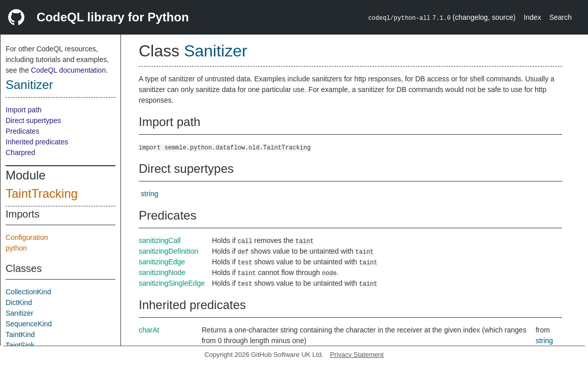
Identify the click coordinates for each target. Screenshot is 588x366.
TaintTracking (42, 193)
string (149, 194)
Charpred (20, 152)
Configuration (27, 237)
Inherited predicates (37, 142)
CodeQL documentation (68, 70)
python (16, 248)
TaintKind (20, 334)
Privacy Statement (357, 355)
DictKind (19, 302)
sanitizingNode (162, 272)
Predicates (22, 131)
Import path (24, 110)
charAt (149, 330)
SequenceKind (29, 324)
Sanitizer (29, 85)
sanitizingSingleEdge (172, 283)
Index (532, 17)
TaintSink (20, 345)
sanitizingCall (160, 240)
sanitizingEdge (162, 262)
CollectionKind (28, 292)
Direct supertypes (33, 120)
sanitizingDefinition (168, 251)
